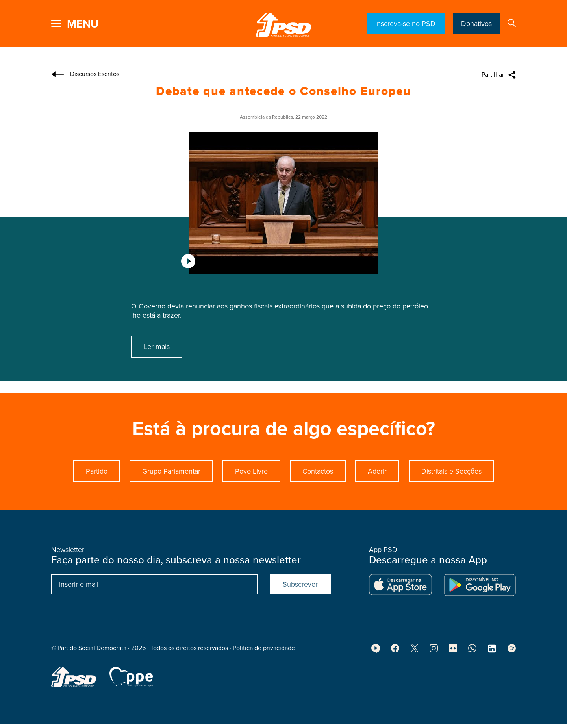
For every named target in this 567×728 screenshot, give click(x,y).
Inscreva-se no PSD (406, 24)
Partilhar (493, 75)
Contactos (318, 479)
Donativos (476, 24)
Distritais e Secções (451, 479)
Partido (97, 479)
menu (83, 24)
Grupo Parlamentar (171, 479)
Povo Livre (251, 479)
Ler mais (157, 347)
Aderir (377, 479)
